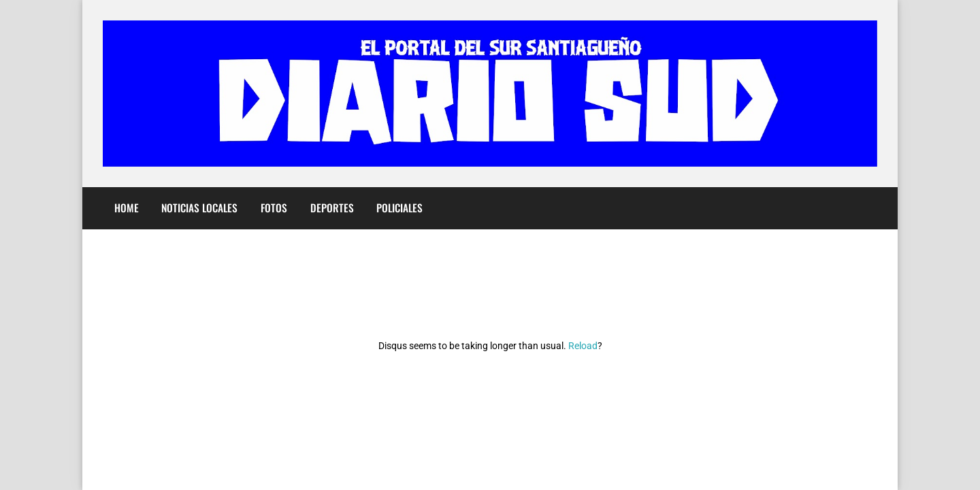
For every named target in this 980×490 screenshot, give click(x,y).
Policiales (399, 208)
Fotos (274, 208)
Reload (583, 346)
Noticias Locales (199, 208)
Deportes (332, 208)
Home (127, 208)
